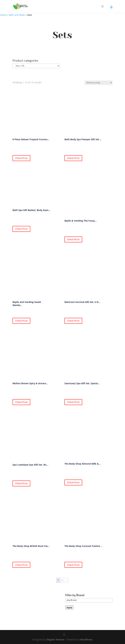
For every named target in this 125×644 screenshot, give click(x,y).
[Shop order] (98, 83)
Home (3, 15)
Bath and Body (17, 15)
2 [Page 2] (62, 580)
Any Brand (89, 600)
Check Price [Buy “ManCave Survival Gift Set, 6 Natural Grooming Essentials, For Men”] (73, 321)
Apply (69, 607)
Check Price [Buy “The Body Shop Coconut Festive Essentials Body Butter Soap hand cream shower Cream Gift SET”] (73, 565)
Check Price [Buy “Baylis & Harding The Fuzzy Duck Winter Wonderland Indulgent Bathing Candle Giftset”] (73, 239)
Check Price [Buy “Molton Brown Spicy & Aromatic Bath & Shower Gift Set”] (21, 402)
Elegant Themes (55, 640)
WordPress (86, 640)
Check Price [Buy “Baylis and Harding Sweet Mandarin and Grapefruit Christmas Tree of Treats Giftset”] (21, 321)
